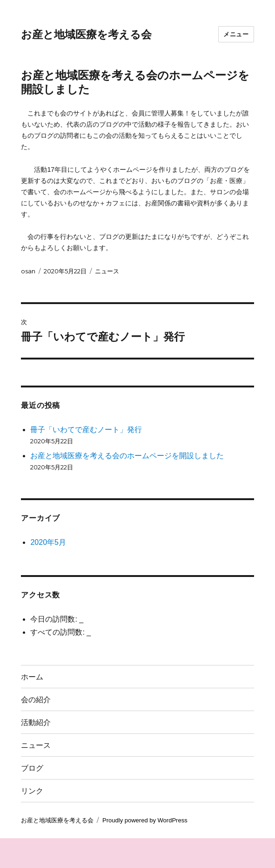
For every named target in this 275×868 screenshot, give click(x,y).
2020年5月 (48, 542)
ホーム (32, 677)
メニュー (236, 34)
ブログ (32, 768)
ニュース (107, 271)
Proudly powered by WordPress (145, 820)
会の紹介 (36, 700)
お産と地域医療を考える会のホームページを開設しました (127, 456)
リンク (32, 791)
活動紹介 (36, 722)
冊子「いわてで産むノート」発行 (86, 430)
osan (28, 271)
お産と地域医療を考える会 (86, 34)
